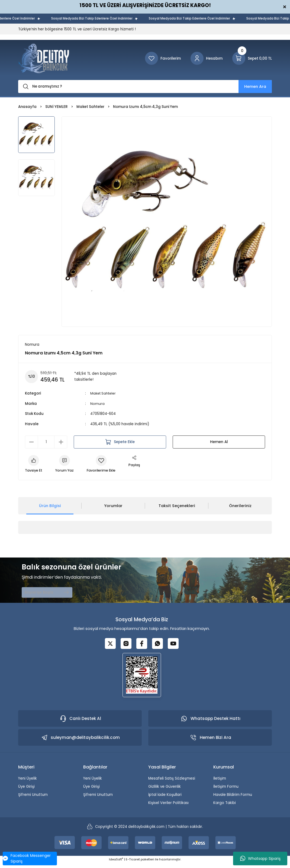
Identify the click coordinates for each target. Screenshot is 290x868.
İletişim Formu (226, 791)
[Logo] (44, 58)
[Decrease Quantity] (31, 442)
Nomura (97, 404)
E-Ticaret (133, 864)
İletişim (220, 783)
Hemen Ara (255, 87)
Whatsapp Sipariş (260, 859)
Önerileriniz (240, 507)
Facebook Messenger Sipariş (27, 858)
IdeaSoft (116, 864)
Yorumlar (113, 507)
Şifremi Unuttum (33, 799)
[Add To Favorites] (104, 465)
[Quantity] (46, 442)
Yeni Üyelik (28, 783)
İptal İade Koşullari (165, 799)
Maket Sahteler (104, 394)
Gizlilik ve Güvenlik (165, 791)
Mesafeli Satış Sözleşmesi (172, 783)
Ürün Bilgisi (50, 507)
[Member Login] (207, 58)
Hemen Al (219, 442)
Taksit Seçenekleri (177, 507)
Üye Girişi (26, 791)
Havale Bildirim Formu (233, 799)
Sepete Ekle (120, 442)
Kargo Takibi (225, 808)
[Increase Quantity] (61, 442)
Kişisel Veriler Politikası (168, 808)
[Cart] (252, 58)
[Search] (145, 87)
